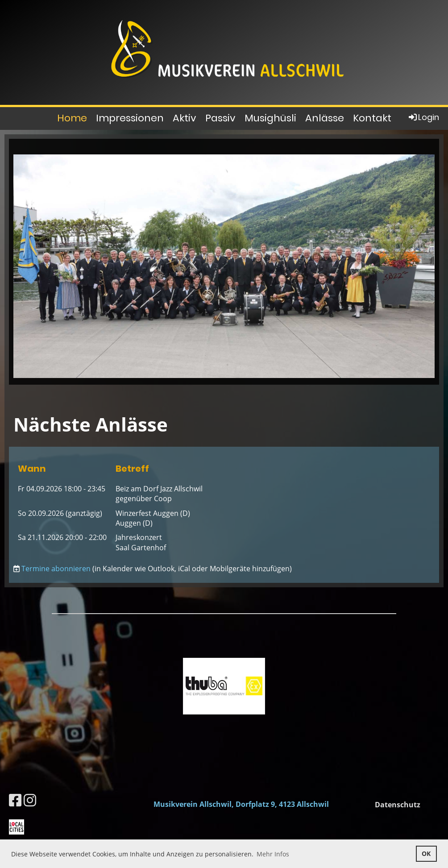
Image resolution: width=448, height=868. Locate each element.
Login (423, 117)
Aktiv (185, 118)
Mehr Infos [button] (273, 854)
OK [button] (426, 853)
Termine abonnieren (56, 569)
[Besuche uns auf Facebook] (15, 800)
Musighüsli (270, 118)
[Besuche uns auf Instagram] (30, 800)
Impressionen (130, 118)
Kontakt (372, 118)
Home (72, 118)
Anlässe (325, 118)
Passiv (220, 118)
